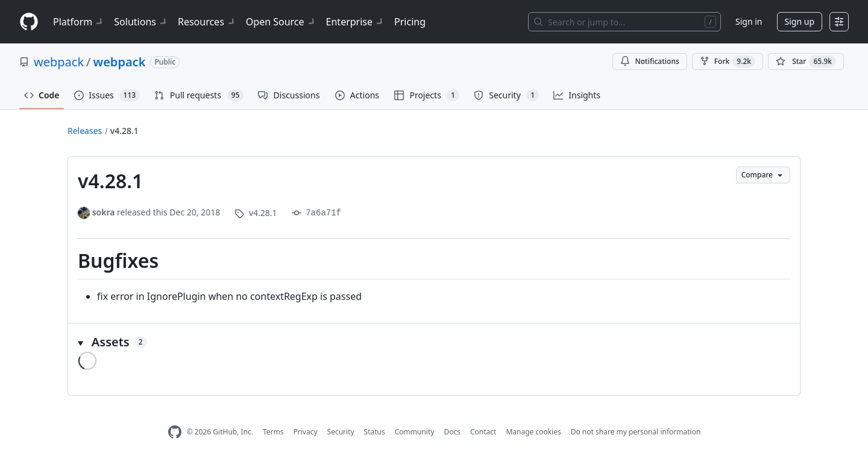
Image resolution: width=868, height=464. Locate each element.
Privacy (306, 432)
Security (341, 432)
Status (375, 432)
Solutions (141, 22)
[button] (434, 342)
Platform (79, 22)
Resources (207, 22)
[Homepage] (29, 22)
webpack (59, 62)
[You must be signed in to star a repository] (806, 62)
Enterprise (355, 22)
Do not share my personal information (636, 432)
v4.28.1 (124, 131)
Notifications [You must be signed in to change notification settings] (649, 61)
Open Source (281, 22)
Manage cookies (533, 432)
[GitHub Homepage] (175, 432)
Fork (728, 62)
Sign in (749, 21)
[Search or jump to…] (624, 22)
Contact (483, 432)
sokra (104, 212)
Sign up (800, 21)
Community (415, 432)
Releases (85, 131)
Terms (273, 432)
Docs (452, 432)
